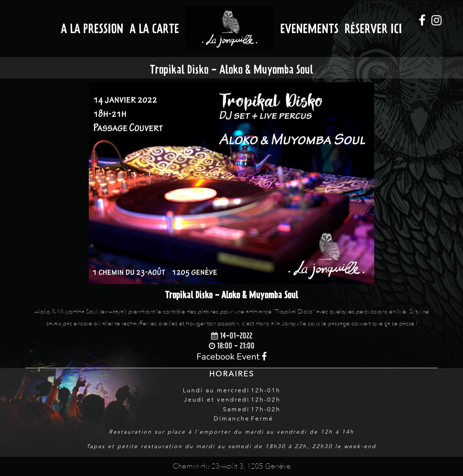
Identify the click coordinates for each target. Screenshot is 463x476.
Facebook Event (232, 357)
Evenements (309, 28)
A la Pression (92, 28)
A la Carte (154, 28)
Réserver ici (373, 28)
